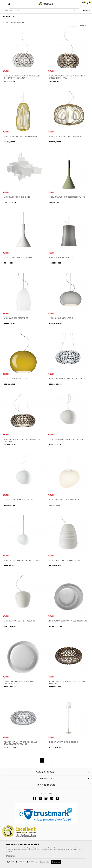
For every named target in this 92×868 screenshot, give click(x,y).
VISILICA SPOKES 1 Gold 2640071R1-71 (22, 136)
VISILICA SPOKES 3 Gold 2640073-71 (66, 136)
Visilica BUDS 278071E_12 (16, 318)
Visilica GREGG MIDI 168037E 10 (64, 500)
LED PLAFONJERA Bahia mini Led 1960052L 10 (20, 683)
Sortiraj (5, 10)
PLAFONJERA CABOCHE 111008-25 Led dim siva (67, 683)
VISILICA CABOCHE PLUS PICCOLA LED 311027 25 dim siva (67, 77)
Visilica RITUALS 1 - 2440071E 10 (64, 560)
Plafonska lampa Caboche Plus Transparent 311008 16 (20, 743)
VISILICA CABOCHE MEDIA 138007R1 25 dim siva (22, 440)
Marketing (33, 862)
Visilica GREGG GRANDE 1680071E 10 (67, 439)
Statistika (21, 862)
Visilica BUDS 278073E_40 (16, 379)
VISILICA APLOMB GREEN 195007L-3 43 (67, 197)
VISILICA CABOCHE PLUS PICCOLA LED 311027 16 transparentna (22, 77)
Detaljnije (10, 856)
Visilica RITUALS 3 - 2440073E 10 (19, 621)
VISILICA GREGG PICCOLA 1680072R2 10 (22, 560)
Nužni (12, 862)
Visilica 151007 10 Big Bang (17, 197)
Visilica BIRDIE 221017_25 (61, 258)
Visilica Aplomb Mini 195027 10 (19, 258)
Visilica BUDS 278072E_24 (62, 318)
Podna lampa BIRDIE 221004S (64, 742)
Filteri (86, 10)
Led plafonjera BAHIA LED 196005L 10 (68, 621)
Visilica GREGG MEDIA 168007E (19, 500)
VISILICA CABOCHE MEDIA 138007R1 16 (67, 379)
